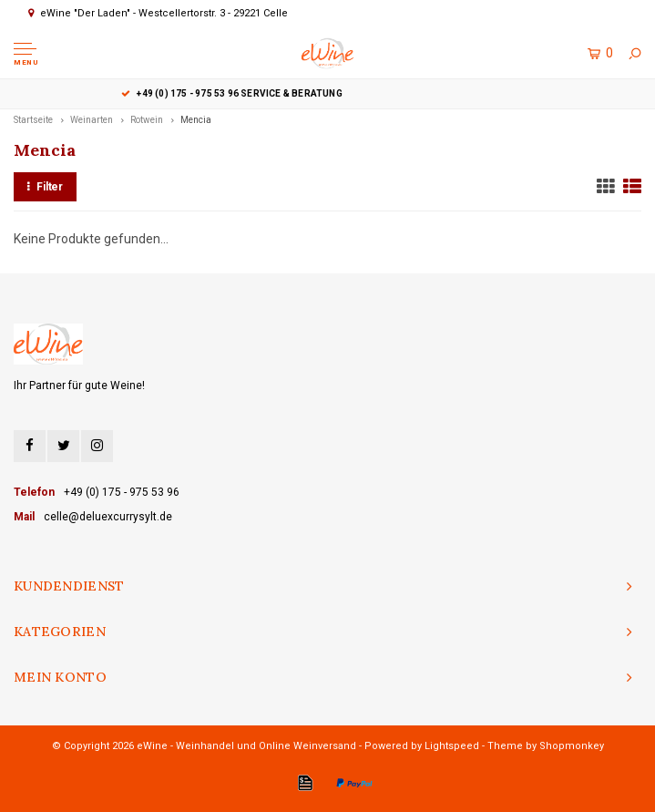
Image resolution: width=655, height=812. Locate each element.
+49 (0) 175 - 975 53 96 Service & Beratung (327, 93)
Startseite (33, 120)
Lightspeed (452, 746)
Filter (45, 187)
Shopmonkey (572, 746)
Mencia (196, 120)
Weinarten (92, 120)
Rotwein (147, 120)
